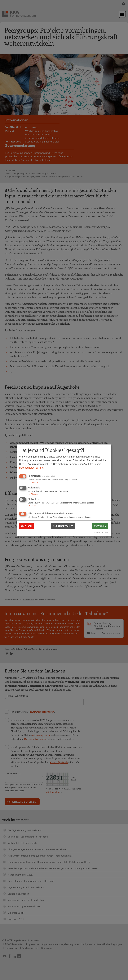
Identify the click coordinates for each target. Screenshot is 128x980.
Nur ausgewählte (63, 526)
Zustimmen (100, 526)
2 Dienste (33, 494)
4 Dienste (33, 482)
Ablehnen (26, 526)
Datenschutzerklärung (31, 467)
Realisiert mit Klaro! (101, 532)
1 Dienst (32, 505)
